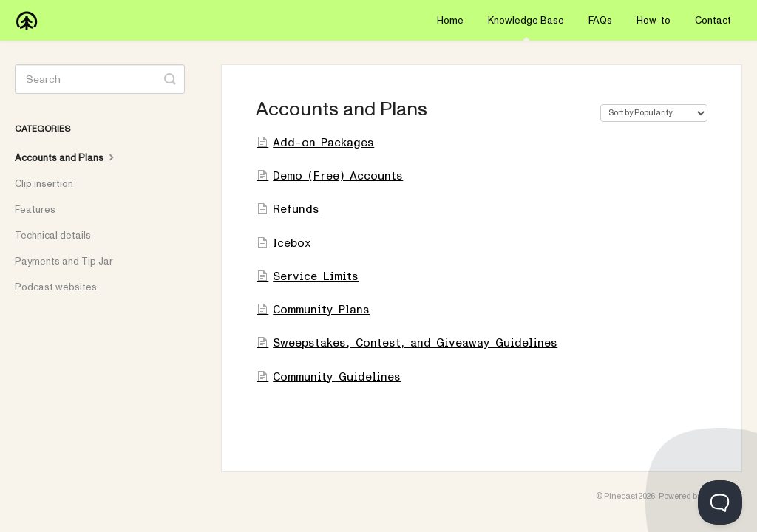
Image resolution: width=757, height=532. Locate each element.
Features (35, 210)
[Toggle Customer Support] (720, 502)
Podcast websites (56, 287)
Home (450, 21)
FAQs (600, 21)
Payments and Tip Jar (64, 262)
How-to (654, 21)
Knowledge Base (526, 27)
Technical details (53, 236)
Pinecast (621, 496)
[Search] (100, 79)
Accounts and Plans (66, 157)
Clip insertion (44, 184)
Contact (713, 21)
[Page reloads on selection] (654, 113)
